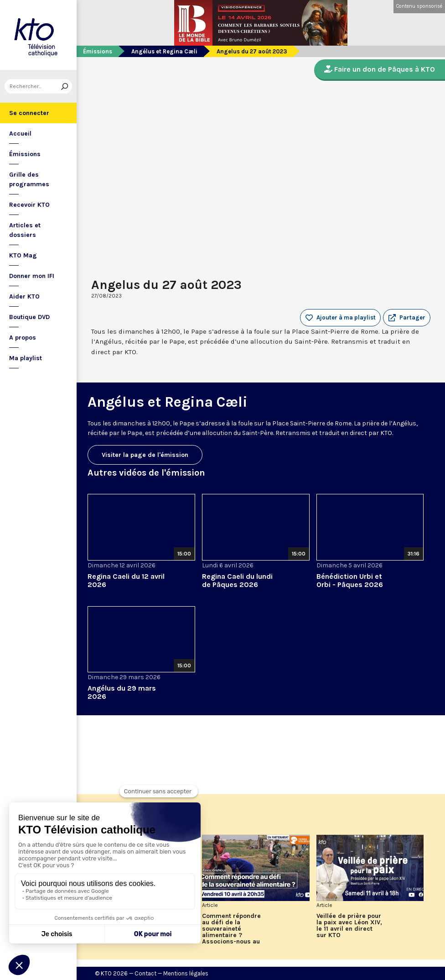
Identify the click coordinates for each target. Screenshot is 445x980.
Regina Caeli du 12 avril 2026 (126, 580)
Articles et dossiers (25, 230)
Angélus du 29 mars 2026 (122, 692)
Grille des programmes (29, 179)
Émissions (25, 154)
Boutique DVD (29, 317)
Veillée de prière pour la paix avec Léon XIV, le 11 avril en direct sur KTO (349, 926)
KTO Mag (23, 255)
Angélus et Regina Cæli (164, 51)
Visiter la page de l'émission (145, 455)
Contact (145, 973)
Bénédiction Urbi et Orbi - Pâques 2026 (350, 580)
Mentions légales (186, 973)
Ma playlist (26, 358)
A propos (23, 338)
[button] (407, 318)
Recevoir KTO (29, 205)
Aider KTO (24, 296)
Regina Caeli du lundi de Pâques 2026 (237, 580)
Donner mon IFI (32, 276)
